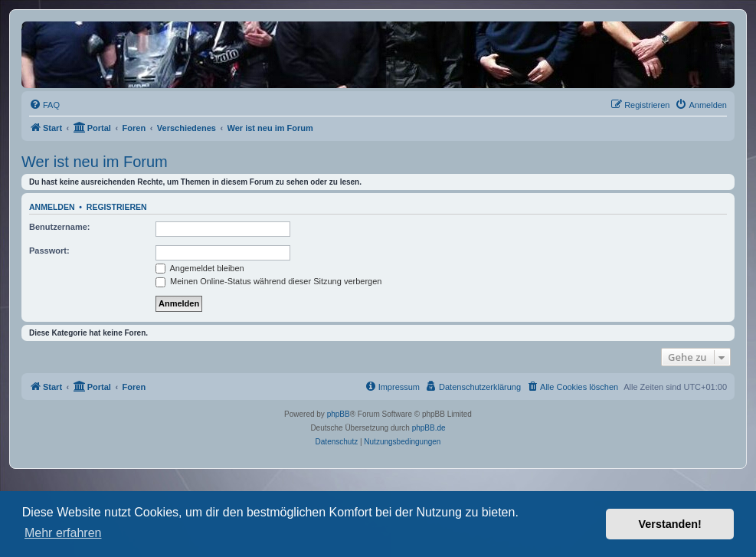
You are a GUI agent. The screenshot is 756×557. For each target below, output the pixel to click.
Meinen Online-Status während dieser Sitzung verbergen (268, 281)
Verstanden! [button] (670, 524)
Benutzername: (59, 227)
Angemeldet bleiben (200, 268)
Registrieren (117, 207)
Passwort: (49, 251)
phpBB (339, 414)
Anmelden (52, 207)
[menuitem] (44, 105)
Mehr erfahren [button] (63, 533)
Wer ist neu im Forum (95, 162)
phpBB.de (429, 428)
